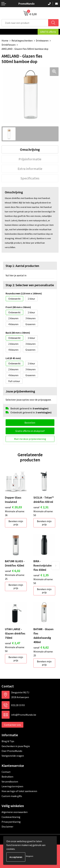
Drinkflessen (9, 45)
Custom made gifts (12, 796)
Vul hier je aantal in (16, 275)
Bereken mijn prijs (16, 523)
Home (5, 41)
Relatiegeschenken (22, 41)
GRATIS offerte (48, 32)
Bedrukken (7, 777)
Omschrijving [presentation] (30, 149)
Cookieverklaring (11, 817)
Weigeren (30, 856)
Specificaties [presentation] (30, 178)
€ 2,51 (41, 507)
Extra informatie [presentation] (30, 169)
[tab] (30, 149)
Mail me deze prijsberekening (30, 439)
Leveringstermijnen (12, 786)
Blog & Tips (8, 741)
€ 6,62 (41, 647)
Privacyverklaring (11, 822)
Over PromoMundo (12, 751)
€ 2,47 (13, 643)
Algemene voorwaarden (15, 812)
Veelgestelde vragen (13, 756)
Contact (6, 772)
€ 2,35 (41, 575)
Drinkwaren (42, 41)
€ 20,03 (13, 507)
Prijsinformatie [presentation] (30, 159)
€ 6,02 (13, 571)
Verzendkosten (10, 782)
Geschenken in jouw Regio (16, 746)
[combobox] (25, 23)
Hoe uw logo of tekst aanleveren (19, 791)
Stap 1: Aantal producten (22, 266)
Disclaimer (7, 827)
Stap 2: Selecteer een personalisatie (30, 285)
